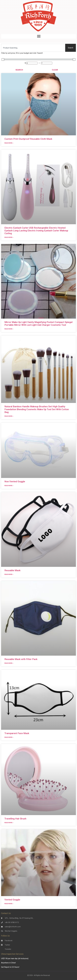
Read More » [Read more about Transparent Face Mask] (9, 737)
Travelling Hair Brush (15, 819)
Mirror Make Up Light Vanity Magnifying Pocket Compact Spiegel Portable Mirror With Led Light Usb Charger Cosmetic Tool (38, 324)
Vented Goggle (12, 900)
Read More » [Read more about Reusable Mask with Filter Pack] (9, 663)
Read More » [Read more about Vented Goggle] (9, 904)
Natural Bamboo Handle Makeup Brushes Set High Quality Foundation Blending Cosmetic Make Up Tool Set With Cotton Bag (37, 409)
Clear (55, 70)
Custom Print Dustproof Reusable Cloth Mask (28, 139)
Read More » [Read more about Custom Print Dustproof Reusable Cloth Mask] (9, 143)
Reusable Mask (12, 570)
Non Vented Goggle (15, 481)
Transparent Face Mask (17, 733)
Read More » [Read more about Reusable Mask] (9, 574)
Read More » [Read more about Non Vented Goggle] (9, 486)
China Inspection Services (12, 954)
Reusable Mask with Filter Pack (21, 659)
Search (19, 70)
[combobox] (33, 48)
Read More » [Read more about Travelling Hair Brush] (9, 823)
